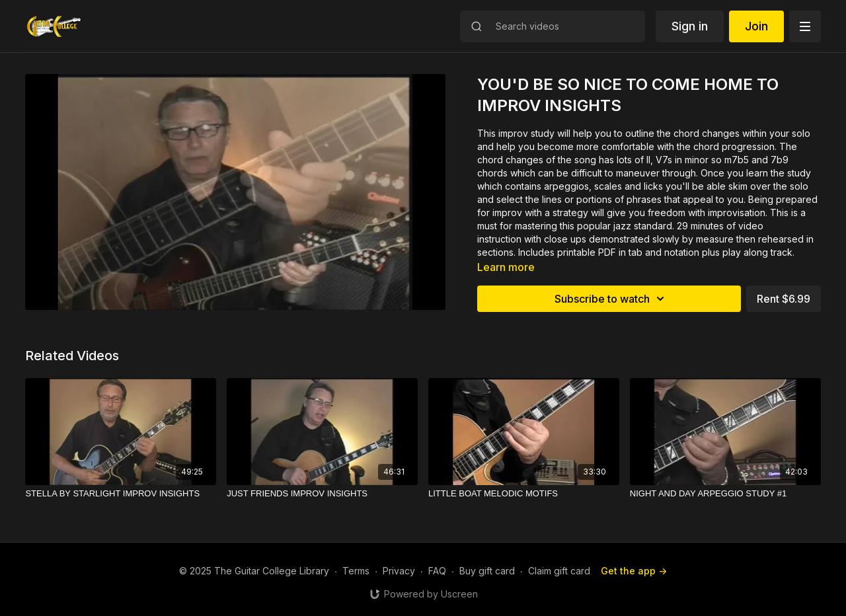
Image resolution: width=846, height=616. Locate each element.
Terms (356, 571)
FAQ (437, 571)
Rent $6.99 (784, 299)
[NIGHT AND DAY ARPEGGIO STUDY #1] (725, 494)
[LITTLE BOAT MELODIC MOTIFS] (524, 494)
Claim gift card (559, 571)
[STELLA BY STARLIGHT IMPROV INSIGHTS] (121, 494)
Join (756, 26)
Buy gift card (487, 571)
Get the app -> (634, 571)
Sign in (690, 26)
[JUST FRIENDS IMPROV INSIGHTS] (322, 494)
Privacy (399, 571)
